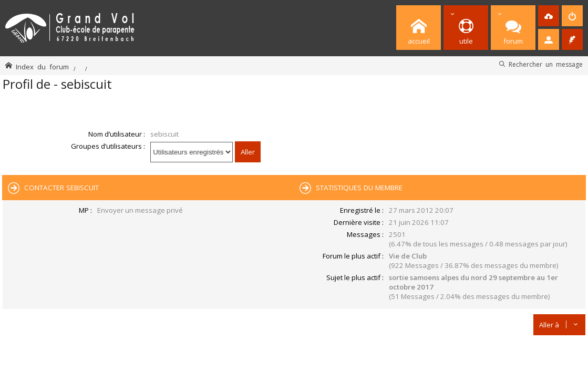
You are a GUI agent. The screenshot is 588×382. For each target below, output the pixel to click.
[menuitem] (549, 16)
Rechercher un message (546, 64)
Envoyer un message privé (140, 210)
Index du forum (42, 66)
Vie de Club (408, 256)
